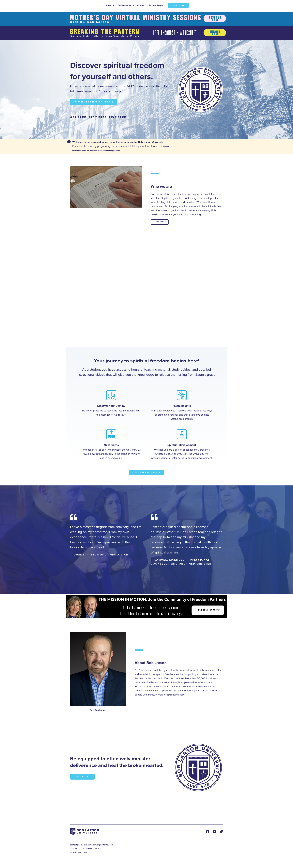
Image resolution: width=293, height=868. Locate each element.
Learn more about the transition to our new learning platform (107, 151)
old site (168, 147)
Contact (141, 6)
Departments (126, 6)
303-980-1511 (107, 846)
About (110, 6)
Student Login (156, 6)
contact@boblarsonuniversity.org (85, 846)
